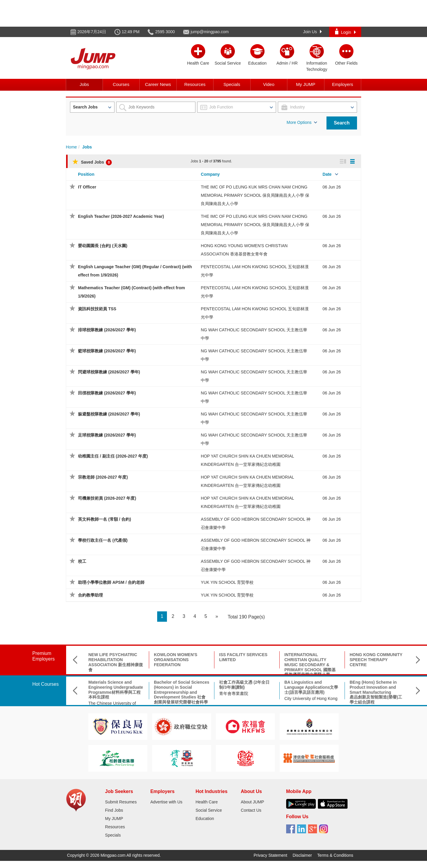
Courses (121, 84)
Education (205, 819)
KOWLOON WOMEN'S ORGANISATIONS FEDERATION (176, 660)
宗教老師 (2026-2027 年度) (103, 477)
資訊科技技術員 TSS (97, 309)
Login (345, 32)
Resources (195, 84)
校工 (82, 561)
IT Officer (87, 187)
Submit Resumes (121, 802)
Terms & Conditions (335, 855)
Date (327, 174)
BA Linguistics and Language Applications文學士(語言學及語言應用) (311, 687)
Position (86, 174)
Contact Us (251, 810)
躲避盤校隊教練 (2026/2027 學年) (109, 414)
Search (342, 123)
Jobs (84, 84)
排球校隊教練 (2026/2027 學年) (107, 330)
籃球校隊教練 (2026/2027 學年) (107, 351)
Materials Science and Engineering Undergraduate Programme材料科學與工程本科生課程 (116, 690)
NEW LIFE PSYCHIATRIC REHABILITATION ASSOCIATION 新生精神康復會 (116, 662)
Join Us (312, 32)
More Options (302, 122)
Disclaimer (302, 855)
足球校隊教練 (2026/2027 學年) (107, 435)
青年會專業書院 (234, 693)
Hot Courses (46, 684)
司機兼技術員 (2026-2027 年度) (107, 498)
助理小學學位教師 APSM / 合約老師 (111, 582)
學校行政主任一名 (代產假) (103, 540)
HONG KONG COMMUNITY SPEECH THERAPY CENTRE (376, 660)
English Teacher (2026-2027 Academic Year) (121, 216)
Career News (158, 84)
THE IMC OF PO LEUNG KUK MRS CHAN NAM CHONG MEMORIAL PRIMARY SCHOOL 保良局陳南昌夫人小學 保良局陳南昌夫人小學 (255, 195)
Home (71, 147)
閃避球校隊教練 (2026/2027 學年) (109, 372)
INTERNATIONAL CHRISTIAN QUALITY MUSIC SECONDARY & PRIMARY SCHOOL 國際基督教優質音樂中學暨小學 (310, 665)
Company (210, 174)
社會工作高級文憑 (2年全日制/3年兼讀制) (244, 685)
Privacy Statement (270, 855)
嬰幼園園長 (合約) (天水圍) (103, 246)
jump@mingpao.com (210, 32)
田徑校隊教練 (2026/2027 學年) (107, 393)
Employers (343, 84)
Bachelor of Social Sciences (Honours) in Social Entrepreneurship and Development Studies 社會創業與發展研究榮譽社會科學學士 (182, 695)
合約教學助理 (90, 595)
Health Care (207, 802)
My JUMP (306, 84)
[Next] (217, 617)
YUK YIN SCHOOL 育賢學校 (227, 582)
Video (269, 84)
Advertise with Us (166, 802)
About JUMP (252, 802)
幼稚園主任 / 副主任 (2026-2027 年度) (113, 456)
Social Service (209, 810)
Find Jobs (114, 810)
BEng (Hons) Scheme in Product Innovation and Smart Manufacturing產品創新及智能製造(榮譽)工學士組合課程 (376, 692)
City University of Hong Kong (311, 698)
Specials (232, 84)
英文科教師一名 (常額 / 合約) (105, 519)
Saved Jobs (92, 162)
